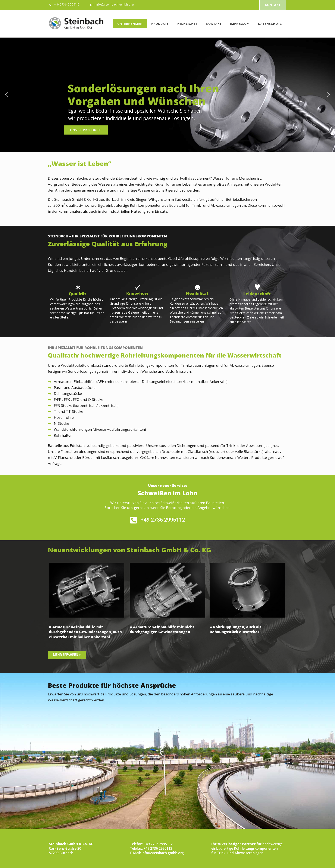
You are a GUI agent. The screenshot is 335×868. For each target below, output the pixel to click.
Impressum (240, 24)
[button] (7, 95)
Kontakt (214, 24)
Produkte (160, 24)
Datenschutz (270, 24)
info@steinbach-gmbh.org (115, 5)
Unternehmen (130, 24)
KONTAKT (273, 5)
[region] (167, 95)
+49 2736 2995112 (67, 5)
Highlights (187, 24)
